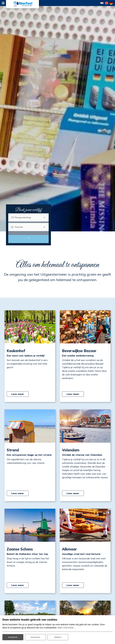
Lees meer (18, 394)
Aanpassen (35, 636)
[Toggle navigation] (3, 3)
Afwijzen (58, 636)
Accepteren (13, 636)
